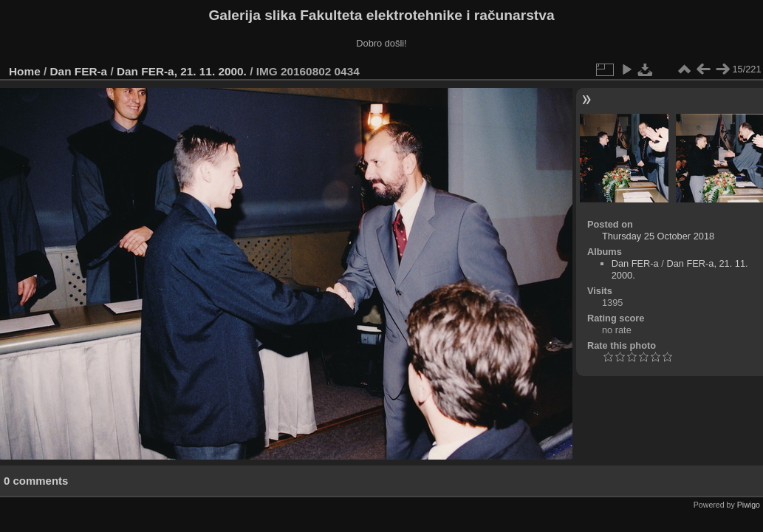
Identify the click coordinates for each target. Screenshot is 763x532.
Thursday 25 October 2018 (658, 236)
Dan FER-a (79, 71)
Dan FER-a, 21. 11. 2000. (182, 71)
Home (25, 71)
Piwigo (749, 505)
